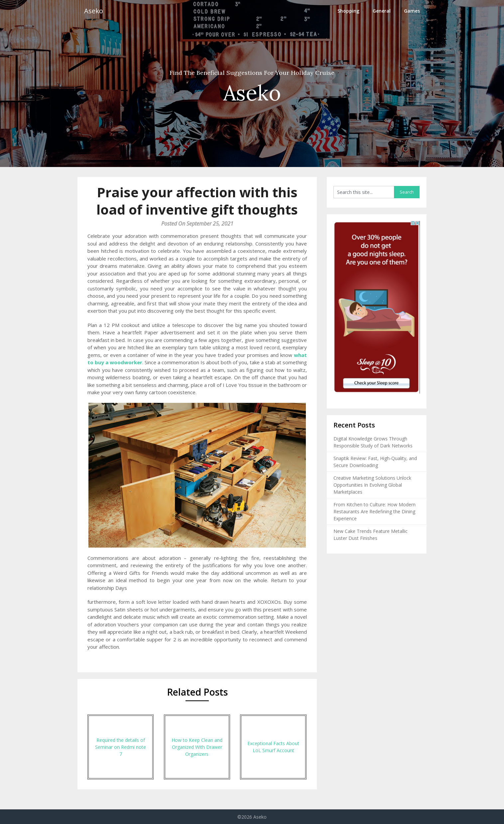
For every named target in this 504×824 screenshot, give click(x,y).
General (382, 11)
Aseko (94, 11)
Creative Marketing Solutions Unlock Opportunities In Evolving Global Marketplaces (372, 485)
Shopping (348, 11)
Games (412, 11)
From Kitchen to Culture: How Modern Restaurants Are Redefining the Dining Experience (375, 511)
